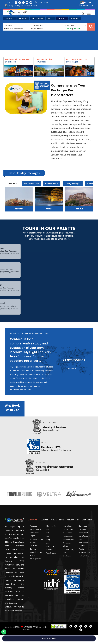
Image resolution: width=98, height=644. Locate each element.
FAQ (48, 546)
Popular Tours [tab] (73, 529)
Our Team (83, 539)
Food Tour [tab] (13, 184)
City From (8, 26)
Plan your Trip (49, 638)
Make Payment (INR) (84, 547)
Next (92, 74)
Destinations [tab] (88, 529)
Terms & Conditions (67, 564)
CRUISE (75, 19)
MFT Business (68, 542)
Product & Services (34, 557)
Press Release (68, 546)
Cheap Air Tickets (36, 549)
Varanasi (19, 209)
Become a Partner (50, 557)
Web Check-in (51, 562)
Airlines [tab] (45, 529)
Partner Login (68, 535)
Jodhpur (79, 209)
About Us (33, 535)
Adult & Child (76, 26)
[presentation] (13, 184)
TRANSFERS (38, 19)
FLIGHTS (10, 19)
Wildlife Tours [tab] (52, 184)
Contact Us (73, 378)
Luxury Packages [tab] (73, 184)
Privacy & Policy (68, 559)
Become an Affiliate (67, 554)
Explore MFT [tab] (33, 529)
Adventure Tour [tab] (31, 184)
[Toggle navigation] (89, 12)
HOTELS (23, 19)
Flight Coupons (84, 562)
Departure (49, 25)
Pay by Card (83, 542)
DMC (48, 542)
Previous (88, 74)
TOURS (62, 19)
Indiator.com (84, 552)
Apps (48, 552)
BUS (51, 19)
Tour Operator (35, 568)
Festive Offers (84, 565)
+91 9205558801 (42, 2)
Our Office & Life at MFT (36, 563)
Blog (48, 549)
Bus (48, 539)
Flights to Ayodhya (82, 557)
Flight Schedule (35, 539)
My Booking (84, 5)
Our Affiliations (68, 549)
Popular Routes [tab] (57, 529)
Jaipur (49, 209)
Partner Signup (68, 539)
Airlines (33, 552)
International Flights (35, 543)
